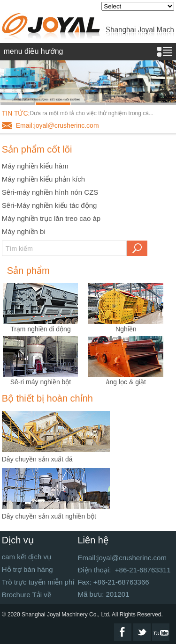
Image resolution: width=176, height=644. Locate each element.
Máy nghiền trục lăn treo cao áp (51, 218)
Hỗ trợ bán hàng (27, 569)
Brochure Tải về (27, 595)
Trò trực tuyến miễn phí (38, 582)
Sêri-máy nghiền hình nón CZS (50, 192)
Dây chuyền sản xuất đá (37, 459)
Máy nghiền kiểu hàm (35, 166)
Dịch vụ (18, 540)
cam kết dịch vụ (27, 557)
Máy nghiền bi (24, 231)
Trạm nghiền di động (41, 329)
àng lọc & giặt (126, 382)
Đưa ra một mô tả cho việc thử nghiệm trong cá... (92, 113)
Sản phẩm (28, 271)
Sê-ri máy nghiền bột (41, 382)
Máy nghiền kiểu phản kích (43, 179)
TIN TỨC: (16, 113)
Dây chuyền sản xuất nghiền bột (49, 516)
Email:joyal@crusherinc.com (57, 125)
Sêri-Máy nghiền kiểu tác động (50, 205)
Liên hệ (93, 540)
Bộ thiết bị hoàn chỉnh (47, 398)
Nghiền (126, 329)
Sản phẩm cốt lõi (37, 149)
